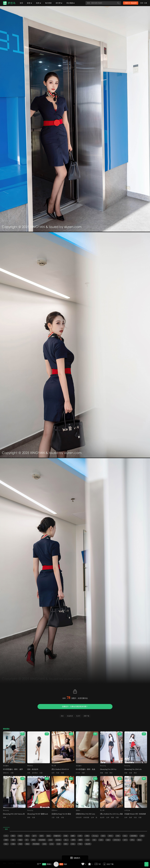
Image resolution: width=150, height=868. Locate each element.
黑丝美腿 (36, 844)
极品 (49, 836)
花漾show (55, 810)
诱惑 (13, 836)
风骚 (20, 844)
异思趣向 (6, 766)
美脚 (6, 840)
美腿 (101, 773)
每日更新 (48, 3)
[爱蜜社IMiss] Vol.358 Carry (85, 814)
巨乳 (132, 840)
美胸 (87, 836)
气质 (80, 844)
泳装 (44, 844)
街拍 (135, 817)
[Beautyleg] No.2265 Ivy (108, 769)
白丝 (59, 844)
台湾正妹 (127, 810)
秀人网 (54, 766)
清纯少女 (6, 773)
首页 (21, 3)
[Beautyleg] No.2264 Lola (133, 769)
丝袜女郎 (79, 817)
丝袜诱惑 (134, 836)
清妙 (65, 864)
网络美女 (30, 766)
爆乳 (66, 844)
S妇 (94, 840)
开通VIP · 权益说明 (131, 3)
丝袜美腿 (86, 817)
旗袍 (29, 817)
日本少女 (117, 840)
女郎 (53, 773)
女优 (101, 840)
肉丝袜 (58, 840)
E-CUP (78, 773)
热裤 (130, 817)
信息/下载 (110, 864)
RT (27, 840)
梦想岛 (12, 3)
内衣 (118, 836)
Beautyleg (103, 766)
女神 (92, 817)
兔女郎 (102, 817)
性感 (58, 773)
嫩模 (73, 836)
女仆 (125, 840)
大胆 (53, 817)
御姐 (27, 844)
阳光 (139, 840)
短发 (108, 840)
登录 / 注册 (144, 3)
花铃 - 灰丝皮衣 (33, 769)
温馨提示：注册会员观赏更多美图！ (75, 706)
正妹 (50, 840)
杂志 (125, 836)
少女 (52, 844)
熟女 (6, 844)
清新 (13, 840)
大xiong (95, 836)
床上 (66, 840)
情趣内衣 (57, 836)
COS (6, 836)
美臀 (73, 840)
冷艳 (29, 773)
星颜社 (49, 864)
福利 (41, 836)
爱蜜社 (78, 810)
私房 (103, 836)
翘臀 (80, 840)
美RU (110, 836)
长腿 (12, 773)
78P (100, 864)
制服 (20, 840)
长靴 (62, 817)
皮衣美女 (35, 773)
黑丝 (111, 773)
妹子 (34, 836)
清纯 (33, 840)
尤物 (142, 836)
